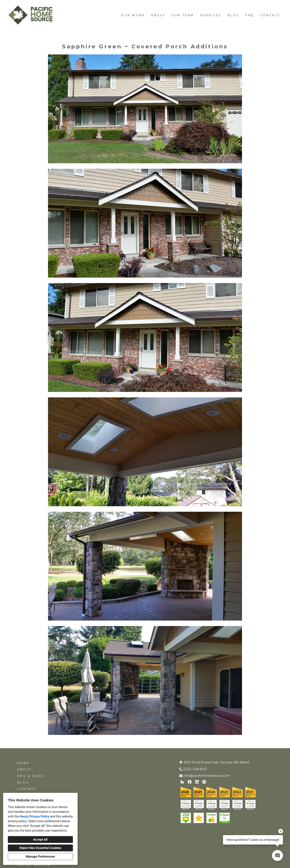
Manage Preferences (40, 857)
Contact (270, 15)
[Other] (204, 782)
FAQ (250, 15)
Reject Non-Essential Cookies (40, 848)
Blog (233, 15)
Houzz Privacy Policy (34, 816)
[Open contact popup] (277, 855)
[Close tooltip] (281, 831)
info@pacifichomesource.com (207, 776)
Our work (133, 15)
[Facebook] (190, 782)
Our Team (183, 15)
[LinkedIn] (197, 782)
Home (24, 763)
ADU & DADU (31, 776)
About (158, 15)
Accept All (40, 840)
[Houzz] (182, 782)
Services (211, 15)
